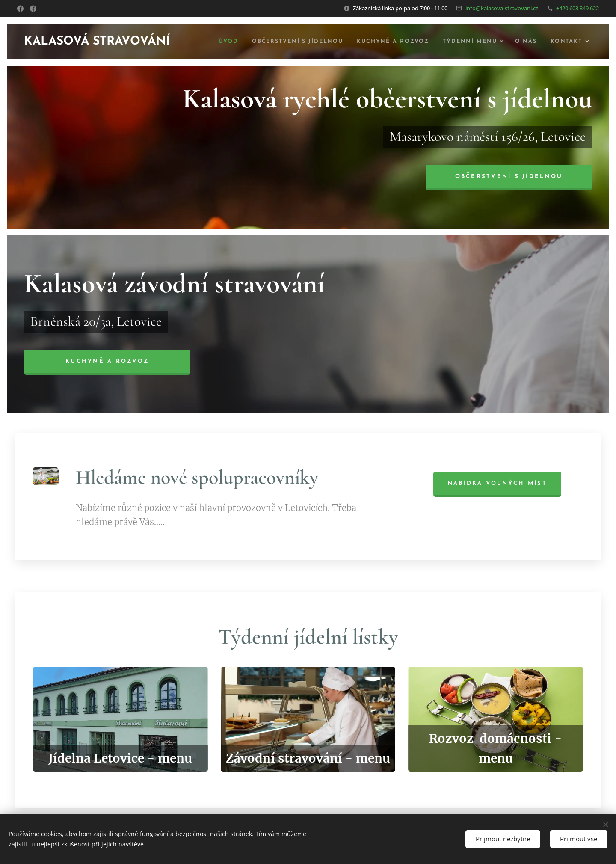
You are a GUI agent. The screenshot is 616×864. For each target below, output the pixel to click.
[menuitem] (221, 42)
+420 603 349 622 (577, 8)
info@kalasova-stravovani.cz (502, 8)
